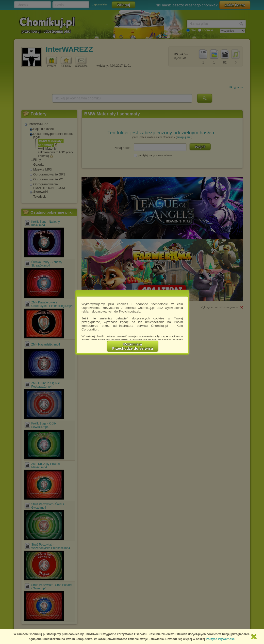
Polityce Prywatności (221, 639)
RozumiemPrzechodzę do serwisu (133, 346)
